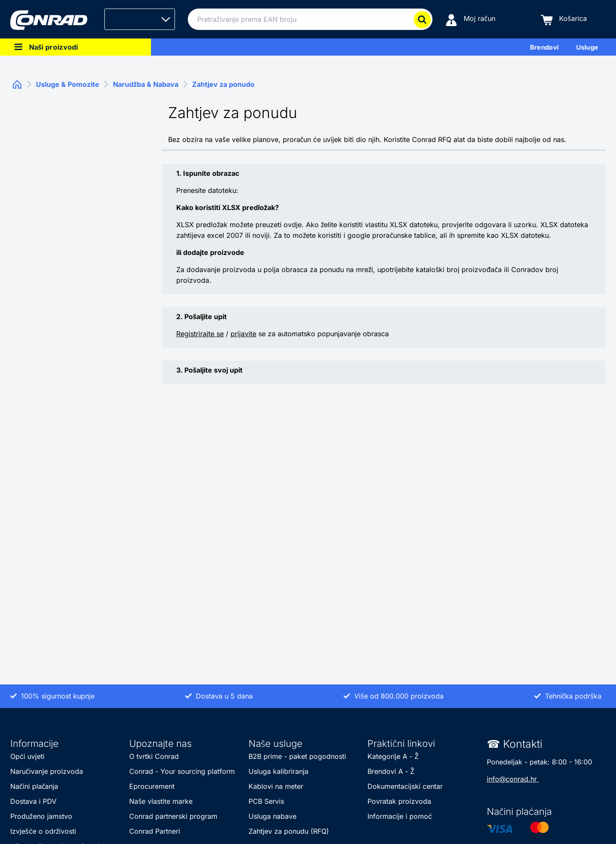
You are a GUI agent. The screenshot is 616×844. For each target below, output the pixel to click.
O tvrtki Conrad (154, 756)
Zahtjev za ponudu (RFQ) (289, 831)
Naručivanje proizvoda (47, 771)
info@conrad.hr (513, 779)
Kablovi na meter (276, 786)
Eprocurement (152, 786)
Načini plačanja (34, 786)
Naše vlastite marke (162, 801)
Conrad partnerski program (173, 816)
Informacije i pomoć (400, 816)
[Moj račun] (470, 19)
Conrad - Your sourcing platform (182, 771)
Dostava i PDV (33, 801)
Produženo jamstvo (41, 816)
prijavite (243, 334)
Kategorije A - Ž (393, 756)
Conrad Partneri (155, 831)
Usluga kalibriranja (280, 771)
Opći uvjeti (28, 756)
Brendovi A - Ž (391, 771)
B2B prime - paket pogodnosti (298, 756)
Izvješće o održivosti (43, 831)
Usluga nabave (272, 816)
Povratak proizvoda (399, 801)
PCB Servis (267, 801)
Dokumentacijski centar (405, 786)
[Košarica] (564, 19)
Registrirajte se (200, 334)
